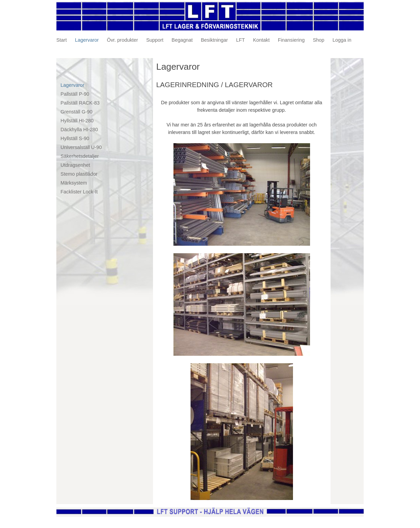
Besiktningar (214, 40)
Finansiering (291, 40)
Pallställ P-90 (75, 94)
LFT (240, 40)
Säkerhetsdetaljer (80, 156)
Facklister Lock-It (79, 192)
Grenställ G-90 (76, 112)
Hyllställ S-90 (75, 138)
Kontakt (261, 40)
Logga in (342, 40)
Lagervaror (87, 40)
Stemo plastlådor (79, 174)
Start (61, 40)
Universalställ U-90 (81, 147)
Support (155, 40)
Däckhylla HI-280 (79, 130)
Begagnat (182, 40)
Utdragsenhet (75, 165)
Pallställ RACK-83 (80, 103)
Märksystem (74, 183)
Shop (319, 40)
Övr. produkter (122, 40)
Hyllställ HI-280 (77, 121)
